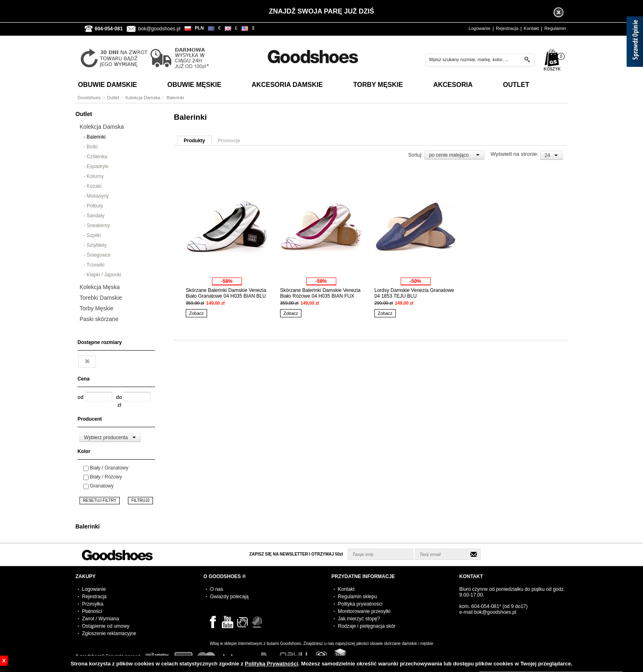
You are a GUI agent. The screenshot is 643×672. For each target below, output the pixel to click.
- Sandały (94, 216)
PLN (199, 28)
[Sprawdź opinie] (635, 43)
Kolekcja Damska (143, 98)
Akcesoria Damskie (287, 85)
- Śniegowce (97, 255)
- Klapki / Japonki (102, 275)
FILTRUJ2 (140, 500)
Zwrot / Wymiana (100, 619)
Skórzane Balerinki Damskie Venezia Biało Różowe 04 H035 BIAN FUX (320, 293)
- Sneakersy (97, 226)
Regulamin (555, 28)
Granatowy (102, 486)
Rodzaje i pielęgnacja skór (367, 626)
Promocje (229, 141)
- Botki (91, 147)
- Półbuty (93, 206)
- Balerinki (95, 137)
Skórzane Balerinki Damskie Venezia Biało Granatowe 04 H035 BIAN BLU (226, 293)
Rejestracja (507, 28)
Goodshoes (89, 98)
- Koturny (94, 176)
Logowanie (480, 28)
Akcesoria (453, 85)
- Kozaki (92, 186)
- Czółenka (95, 157)
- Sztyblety (95, 245)
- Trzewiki (94, 265)
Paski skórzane (99, 319)
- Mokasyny (96, 196)
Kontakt (531, 28)
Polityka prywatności (360, 604)
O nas (217, 589)
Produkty (194, 141)
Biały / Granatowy (109, 468)
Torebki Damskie (101, 298)
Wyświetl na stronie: (515, 154)
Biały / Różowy (106, 477)
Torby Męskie (378, 85)
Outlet (516, 85)
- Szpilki (92, 235)
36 (87, 361)
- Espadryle (96, 166)
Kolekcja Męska (100, 287)
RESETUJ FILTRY (100, 500)
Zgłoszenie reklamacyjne (109, 633)
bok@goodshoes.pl (159, 29)
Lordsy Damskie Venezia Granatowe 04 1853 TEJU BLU (414, 293)
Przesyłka (93, 604)
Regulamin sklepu (357, 597)
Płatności (92, 611)
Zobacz (196, 313)
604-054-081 (485, 606)
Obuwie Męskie (194, 85)
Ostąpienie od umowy (106, 626)
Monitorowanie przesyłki (364, 611)
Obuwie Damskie (107, 85)
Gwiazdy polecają (229, 597)
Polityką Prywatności (271, 664)
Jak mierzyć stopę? (359, 619)
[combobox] (110, 437)
